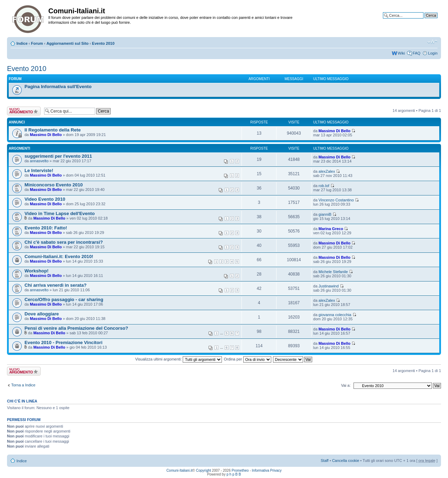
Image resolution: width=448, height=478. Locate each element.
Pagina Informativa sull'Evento (58, 87)
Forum (37, 43)
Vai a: (346, 385)
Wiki (401, 53)
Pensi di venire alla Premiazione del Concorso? (76, 328)
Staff (324, 461)
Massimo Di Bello (46, 135)
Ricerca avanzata (423, 21)
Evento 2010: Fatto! (46, 228)
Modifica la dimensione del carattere (432, 42)
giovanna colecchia (335, 315)
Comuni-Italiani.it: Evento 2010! (59, 256)
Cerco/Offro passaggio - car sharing (64, 299)
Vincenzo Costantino (336, 200)
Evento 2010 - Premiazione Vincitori (64, 343)
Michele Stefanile (333, 272)
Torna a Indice (23, 385)
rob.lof (324, 186)
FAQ (416, 53)
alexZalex (327, 171)
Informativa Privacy (267, 470)
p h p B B (234, 474)
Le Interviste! (39, 170)
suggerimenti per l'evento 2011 (58, 156)
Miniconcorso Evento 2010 (54, 185)
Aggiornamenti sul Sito (68, 43)
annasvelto (39, 161)
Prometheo (240, 470)
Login (433, 53)
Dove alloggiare (42, 314)
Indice (22, 43)
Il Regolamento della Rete (53, 130)
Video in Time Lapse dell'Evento (60, 213)
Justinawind (328, 286)
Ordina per (247, 359)
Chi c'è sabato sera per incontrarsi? (64, 242)
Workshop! (37, 271)
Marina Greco (331, 229)
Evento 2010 (103, 43)
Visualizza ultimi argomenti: (178, 359)
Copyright (204, 470)
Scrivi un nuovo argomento (24, 111)
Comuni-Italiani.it (179, 470)
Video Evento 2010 (45, 199)
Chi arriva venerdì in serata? (55, 285)
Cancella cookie (346, 461)
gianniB (325, 214)
